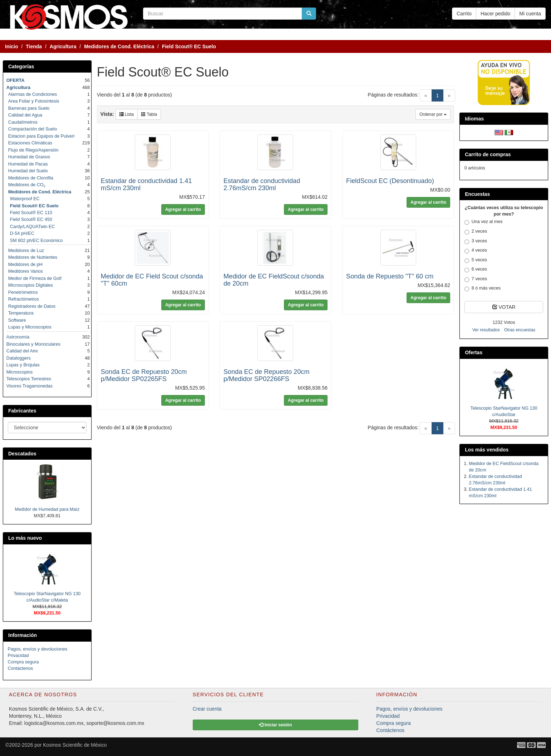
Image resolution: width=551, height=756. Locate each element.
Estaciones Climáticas (30, 143)
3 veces (476, 241)
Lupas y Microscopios (30, 327)
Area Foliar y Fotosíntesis (34, 101)
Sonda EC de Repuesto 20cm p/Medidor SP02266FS (267, 375)
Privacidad (18, 656)
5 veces (476, 260)
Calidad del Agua (25, 115)
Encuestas (477, 194)
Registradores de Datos (32, 306)
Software (17, 320)
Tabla (149, 114)
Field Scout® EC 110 (31, 213)
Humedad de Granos (29, 157)
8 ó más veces (483, 288)
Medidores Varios (26, 271)
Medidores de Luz (26, 251)
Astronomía (18, 337)
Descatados (22, 454)
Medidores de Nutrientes (33, 257)
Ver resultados (486, 330)
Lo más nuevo (25, 538)
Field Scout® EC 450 (31, 219)
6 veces (476, 270)
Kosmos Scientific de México (75, 745)
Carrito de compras (488, 154)
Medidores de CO (27, 185)
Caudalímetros (23, 122)
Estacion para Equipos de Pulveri (41, 136)
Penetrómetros (23, 292)
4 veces (476, 251)
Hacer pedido (495, 14)
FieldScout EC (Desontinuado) (390, 181)
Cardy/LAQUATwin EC (33, 227)
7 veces (476, 279)
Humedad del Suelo (28, 171)
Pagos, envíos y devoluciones (38, 649)
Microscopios (19, 372)
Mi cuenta (530, 14)
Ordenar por (433, 114)
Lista (127, 114)
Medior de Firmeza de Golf (35, 278)
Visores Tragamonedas (29, 386)
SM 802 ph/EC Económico (36, 241)
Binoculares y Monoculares (33, 344)
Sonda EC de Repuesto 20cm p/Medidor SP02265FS (144, 375)
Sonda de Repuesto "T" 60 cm (390, 276)
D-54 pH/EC (22, 233)
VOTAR (504, 307)
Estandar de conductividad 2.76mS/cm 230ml (262, 184)
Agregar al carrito (183, 209)
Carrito (464, 14)
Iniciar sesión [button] (275, 725)
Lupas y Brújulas (23, 365)
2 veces (476, 232)
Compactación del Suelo (33, 129)
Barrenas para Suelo (29, 108)
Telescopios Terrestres (29, 379)
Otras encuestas (520, 330)
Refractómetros (24, 299)
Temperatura (21, 313)
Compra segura (23, 662)
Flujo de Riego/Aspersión (33, 150)
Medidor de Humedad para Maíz (47, 509)
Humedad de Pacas (28, 164)
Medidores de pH (25, 265)
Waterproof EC (25, 199)
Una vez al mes (484, 222)
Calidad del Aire (22, 351)
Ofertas (474, 352)
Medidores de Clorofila (31, 178)
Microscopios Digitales (31, 285)
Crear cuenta (207, 709)
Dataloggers (19, 358)
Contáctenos (21, 668)
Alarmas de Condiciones (33, 94)
